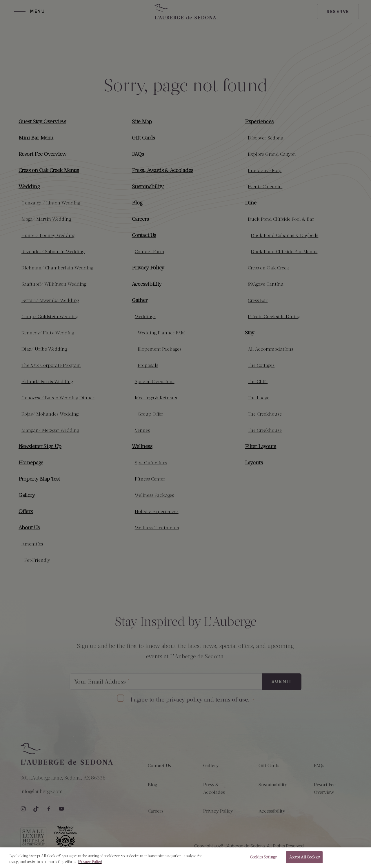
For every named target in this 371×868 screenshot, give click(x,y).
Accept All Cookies (304, 859)
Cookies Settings (263, 859)
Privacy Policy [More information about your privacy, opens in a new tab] (90, 864)
